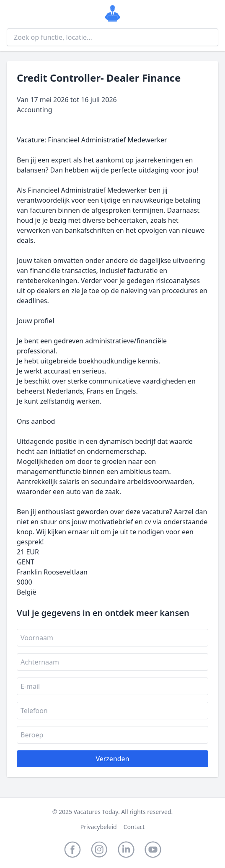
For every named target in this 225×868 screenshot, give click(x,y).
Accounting (35, 110)
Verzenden (112, 759)
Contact (134, 827)
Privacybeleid (99, 827)
